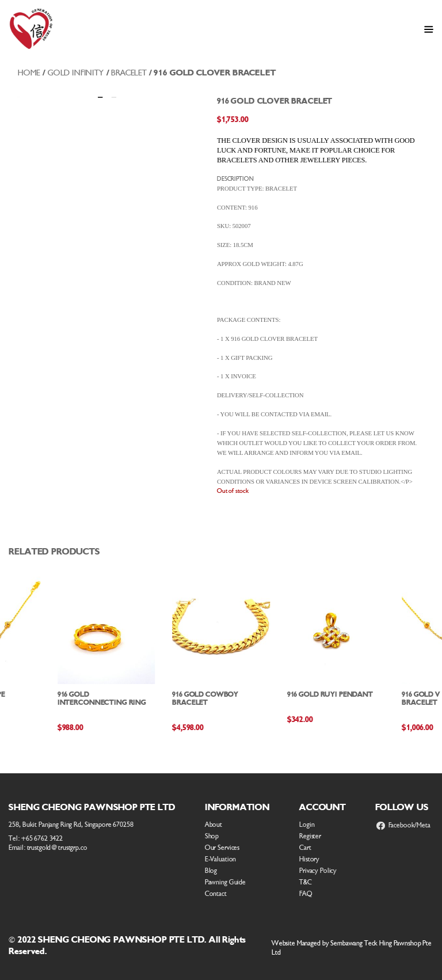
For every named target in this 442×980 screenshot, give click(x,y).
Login (307, 825)
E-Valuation (221, 859)
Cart (305, 848)
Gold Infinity (76, 73)
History (309, 859)
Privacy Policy (318, 871)
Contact (216, 894)
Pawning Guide (225, 882)
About (214, 825)
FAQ (306, 894)
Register (310, 836)
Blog (211, 871)
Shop (212, 836)
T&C (306, 882)
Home (29, 73)
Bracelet (129, 73)
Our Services (222, 848)
